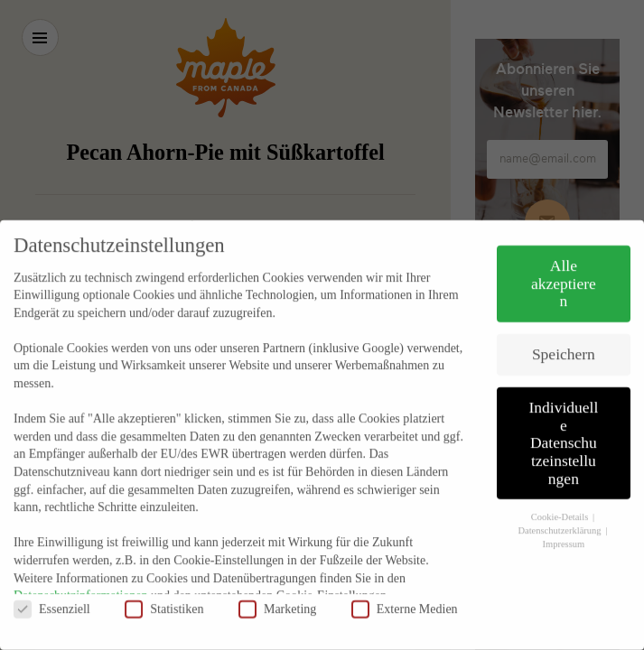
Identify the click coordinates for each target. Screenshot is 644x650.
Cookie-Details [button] (561, 498)
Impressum (564, 524)
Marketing (277, 589)
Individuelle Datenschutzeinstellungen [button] (563, 422)
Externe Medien (405, 589)
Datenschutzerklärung (560, 511)
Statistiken (164, 589)
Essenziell (52, 589)
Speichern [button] (564, 334)
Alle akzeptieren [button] (564, 263)
